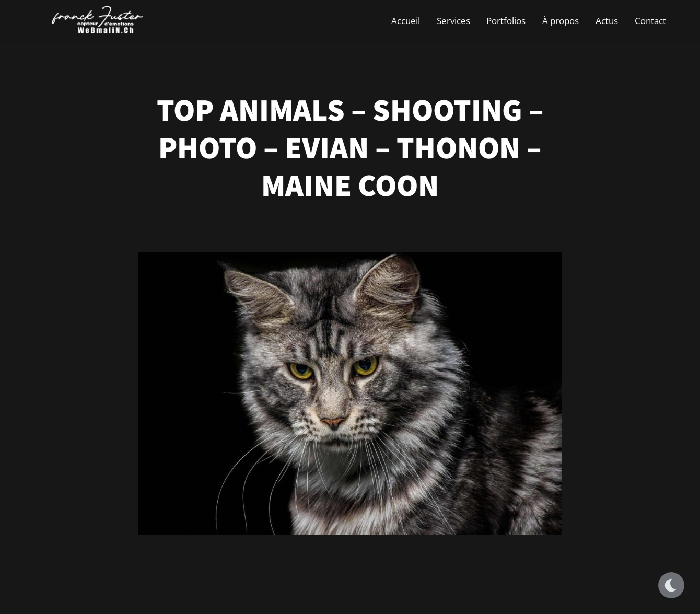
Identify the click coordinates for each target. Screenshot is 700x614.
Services (453, 21)
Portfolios (506, 21)
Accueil (406, 21)
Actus (607, 21)
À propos (561, 21)
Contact (650, 21)
